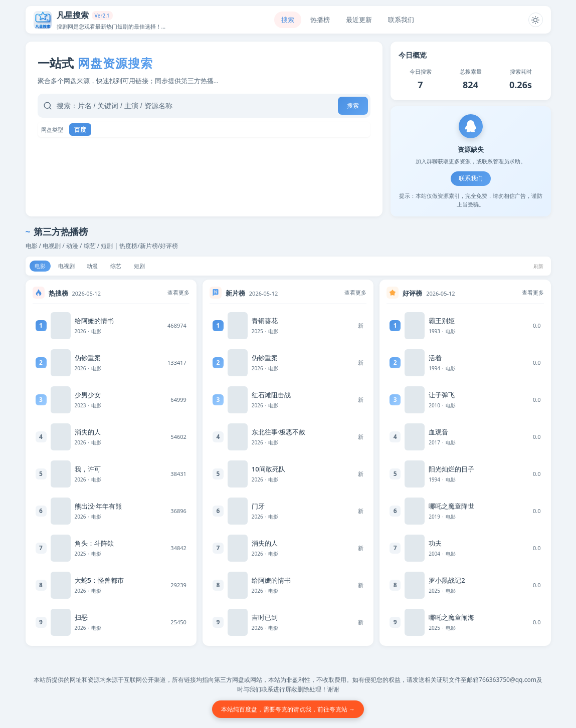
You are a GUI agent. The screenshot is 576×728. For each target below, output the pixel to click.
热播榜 (319, 20)
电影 (42, 267)
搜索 (287, 20)
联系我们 (471, 178)
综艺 (126, 267)
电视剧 (71, 267)
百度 (80, 130)
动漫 (100, 267)
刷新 (537, 267)
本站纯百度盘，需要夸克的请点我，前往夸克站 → (288, 709)
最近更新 (358, 20)
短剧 (152, 267)
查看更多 (178, 294)
